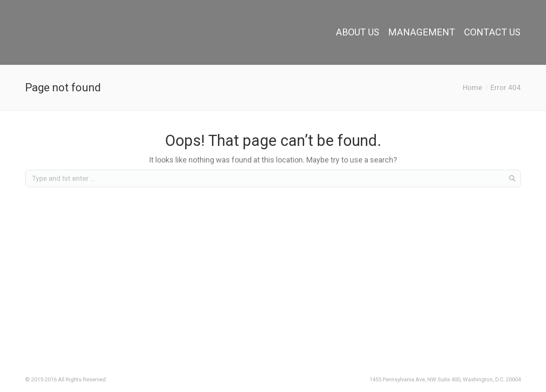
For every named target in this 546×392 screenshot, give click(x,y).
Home (472, 87)
